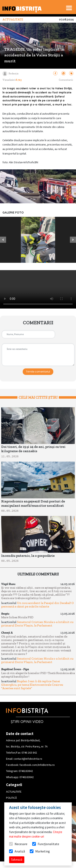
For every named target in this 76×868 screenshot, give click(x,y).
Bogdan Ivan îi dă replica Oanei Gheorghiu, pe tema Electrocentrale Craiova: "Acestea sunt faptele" (32, 685)
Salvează (17, 860)
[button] (3, 240)
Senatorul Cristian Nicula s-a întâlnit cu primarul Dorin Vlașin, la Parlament (37, 624)
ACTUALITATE (14, 792)
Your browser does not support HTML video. (38, 289)
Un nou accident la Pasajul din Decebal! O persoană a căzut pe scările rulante (37, 605)
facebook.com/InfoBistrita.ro (37, 765)
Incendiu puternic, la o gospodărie (28, 556)
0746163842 (26, 771)
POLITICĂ (11, 798)
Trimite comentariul (38, 372)
